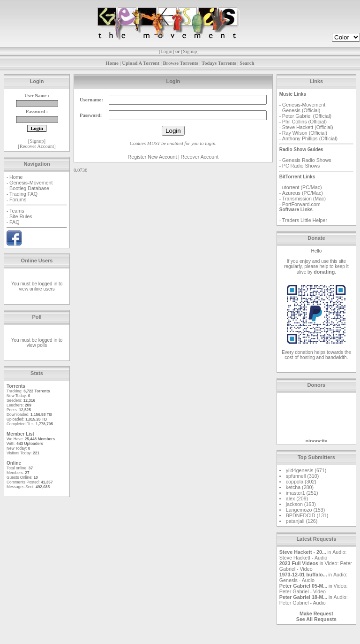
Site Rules (21, 216)
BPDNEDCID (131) (307, 515)
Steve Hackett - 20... (303, 552)
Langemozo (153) (306, 510)
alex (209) (297, 498)
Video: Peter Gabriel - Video (314, 589)
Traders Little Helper (305, 220)
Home (16, 177)
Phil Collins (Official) (304, 122)
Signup (190, 51)
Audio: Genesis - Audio (313, 577)
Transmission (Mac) (304, 199)
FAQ (14, 222)
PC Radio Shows (301, 166)
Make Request (316, 613)
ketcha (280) (300, 487)
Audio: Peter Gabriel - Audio (314, 600)
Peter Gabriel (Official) (307, 116)
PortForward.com (301, 204)
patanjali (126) (302, 521)
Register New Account (153, 157)
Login (166, 51)
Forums (18, 199)
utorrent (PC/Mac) (302, 187)
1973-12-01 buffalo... (303, 575)
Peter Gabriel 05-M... (303, 586)
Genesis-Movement (31, 183)
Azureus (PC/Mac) (303, 193)
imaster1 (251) (302, 493)
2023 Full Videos (299, 563)
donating (324, 272)
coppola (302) (301, 482)
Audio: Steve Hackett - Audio (313, 555)
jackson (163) (301, 504)
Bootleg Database (29, 188)
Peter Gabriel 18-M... (303, 597)
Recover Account (37, 146)
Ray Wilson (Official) (305, 133)
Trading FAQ (23, 194)
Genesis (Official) (301, 110)
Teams (17, 211)
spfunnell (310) (303, 476)
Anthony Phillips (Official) (310, 138)
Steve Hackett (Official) (308, 127)
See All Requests (316, 619)
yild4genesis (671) (306, 470)
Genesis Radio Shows (307, 160)
